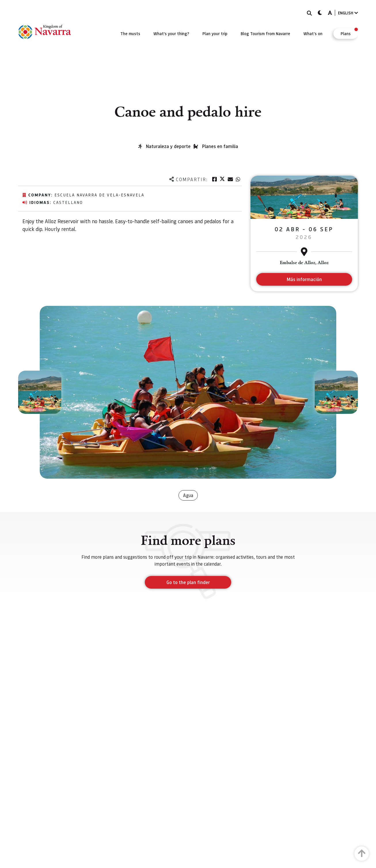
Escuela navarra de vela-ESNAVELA (99, 195)
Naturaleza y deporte (168, 146)
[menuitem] (130, 33)
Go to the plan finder (188, 582)
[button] (40, 392)
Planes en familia (220, 146)
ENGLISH (348, 13)
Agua (188, 495)
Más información (304, 279)
